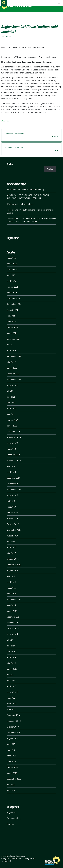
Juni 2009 (11, 781)
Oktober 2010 (13, 723)
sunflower (19, 855)
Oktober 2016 (13, 555)
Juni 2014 (11, 642)
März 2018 (11, 503)
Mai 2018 (11, 498)
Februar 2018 (13, 509)
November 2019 (14, 457)
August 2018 (12, 492)
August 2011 (12, 689)
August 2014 (12, 631)
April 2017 (11, 544)
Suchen (10, 161)
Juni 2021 (11, 393)
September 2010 (14, 729)
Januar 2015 (12, 608)
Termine (10, 821)
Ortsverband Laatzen (20, 6)
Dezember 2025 (14, 266)
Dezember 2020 (14, 428)
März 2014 (11, 660)
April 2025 (11, 278)
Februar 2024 (13, 324)
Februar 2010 (13, 764)
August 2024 (12, 307)
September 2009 (14, 775)
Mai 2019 (11, 463)
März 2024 (11, 318)
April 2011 (11, 700)
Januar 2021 (12, 422)
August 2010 (12, 735)
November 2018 (14, 480)
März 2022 (11, 359)
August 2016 (12, 567)
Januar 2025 (12, 289)
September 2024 (14, 301)
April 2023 (11, 347)
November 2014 (14, 619)
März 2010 (11, 758)
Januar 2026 (12, 260)
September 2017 (14, 527)
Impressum (13, 235)
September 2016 (14, 561)
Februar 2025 (13, 283)
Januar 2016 (12, 590)
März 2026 (11, 254)
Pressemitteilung (14, 815)
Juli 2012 (11, 671)
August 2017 (12, 532)
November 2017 (14, 515)
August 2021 (12, 382)
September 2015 (14, 596)
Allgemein (5, 117)
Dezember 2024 (14, 295)
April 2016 (11, 579)
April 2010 (11, 752)
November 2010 (14, 718)
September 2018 (14, 486)
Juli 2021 (11, 388)
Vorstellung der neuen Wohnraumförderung (26, 186)
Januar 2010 (12, 770)
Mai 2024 (11, 312)
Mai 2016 (11, 573)
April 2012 (11, 683)
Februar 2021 (13, 417)
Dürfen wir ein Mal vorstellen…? (21, 201)
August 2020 (12, 440)
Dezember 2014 (14, 613)
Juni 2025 (11, 272)
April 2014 (11, 654)
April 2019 (11, 469)
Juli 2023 (11, 341)
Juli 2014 (11, 636)
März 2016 (11, 584)
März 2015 (11, 602)
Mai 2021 (11, 399)
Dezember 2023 (14, 335)
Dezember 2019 (14, 451)
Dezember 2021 (14, 370)
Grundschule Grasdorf (31, 132)
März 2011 (11, 706)
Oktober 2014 (13, 625)
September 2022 (14, 353)
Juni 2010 (11, 741)
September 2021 (14, 376)
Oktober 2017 (13, 521)
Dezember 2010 (14, 712)
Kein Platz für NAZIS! (31, 146)
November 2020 (14, 434)
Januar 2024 (12, 330)
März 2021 (11, 411)
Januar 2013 (12, 665)
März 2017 (11, 550)
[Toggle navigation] (59, 16)
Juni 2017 (11, 538)
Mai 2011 (11, 694)
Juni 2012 (11, 677)
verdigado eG (6, 858)
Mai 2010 (11, 746)
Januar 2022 (12, 364)
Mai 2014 (11, 648)
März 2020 (11, 445)
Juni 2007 (11, 787)
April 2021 (11, 405)
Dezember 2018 (14, 474)
